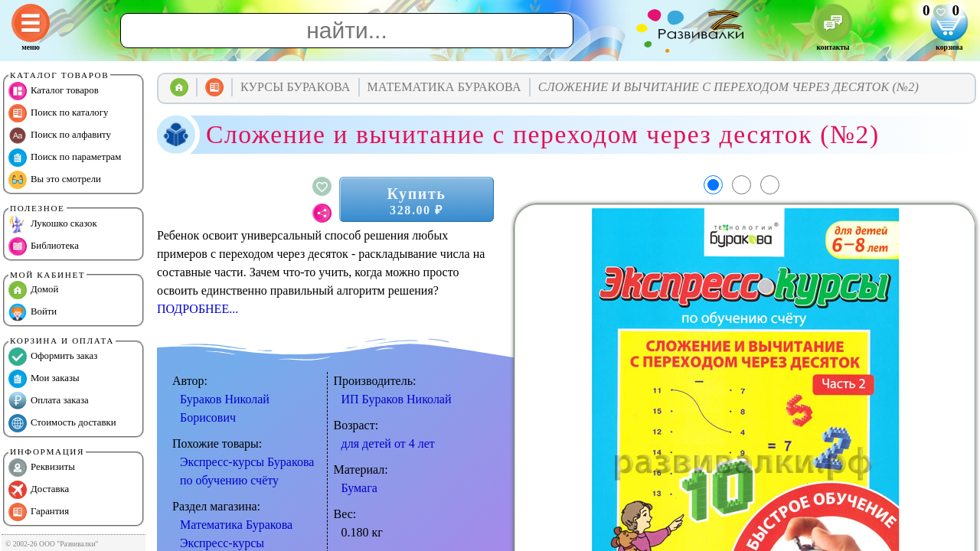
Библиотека (44, 246)
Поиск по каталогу (58, 113)
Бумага (359, 488)
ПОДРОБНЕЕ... (198, 309)
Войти (33, 312)
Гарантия (39, 512)
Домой (33, 290)
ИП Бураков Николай (397, 399)
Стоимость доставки (62, 423)
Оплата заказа (49, 401)
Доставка (39, 490)
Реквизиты (42, 468)
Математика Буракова (236, 525)
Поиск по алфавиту (60, 135)
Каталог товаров (54, 91)
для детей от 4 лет (388, 443)
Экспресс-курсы (222, 543)
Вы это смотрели (55, 180)
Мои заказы (44, 379)
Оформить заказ (53, 357)
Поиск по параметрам (65, 158)
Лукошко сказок (53, 224)
